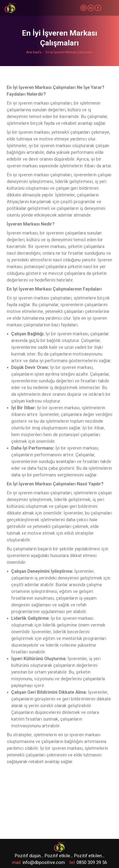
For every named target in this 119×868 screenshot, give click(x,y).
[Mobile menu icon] (110, 8)
